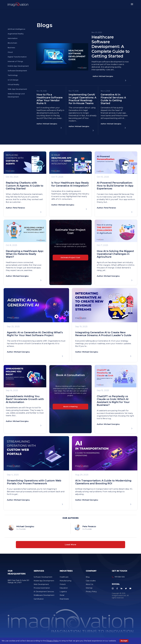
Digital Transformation (17, 57)
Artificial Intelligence (16, 29)
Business (11, 48)
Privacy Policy (53, 641)
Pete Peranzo (89, 526)
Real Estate (64, 601)
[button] (18, 4)
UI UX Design (13, 80)
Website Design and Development (16, 95)
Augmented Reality (16, 34)
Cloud (10, 52)
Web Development (41, 586)
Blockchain (12, 43)
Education (64, 590)
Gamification (39, 601)
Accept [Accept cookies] (124, 641)
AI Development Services (44, 593)
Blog (88, 579)
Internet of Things (15, 61)
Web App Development (17, 89)
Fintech (63, 586)
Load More (70, 546)
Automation (13, 38)
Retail (62, 597)
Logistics (63, 593)
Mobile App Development (18, 66)
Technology (13, 75)
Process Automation (42, 590)
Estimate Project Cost (70, 258)
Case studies (91, 583)
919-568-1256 (120, 579)
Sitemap (89, 590)
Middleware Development (44, 597)
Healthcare (64, 579)
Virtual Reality (13, 85)
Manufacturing (65, 583)
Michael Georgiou (25, 526)
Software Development (17, 71)
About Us (89, 586)
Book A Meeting (70, 407)
